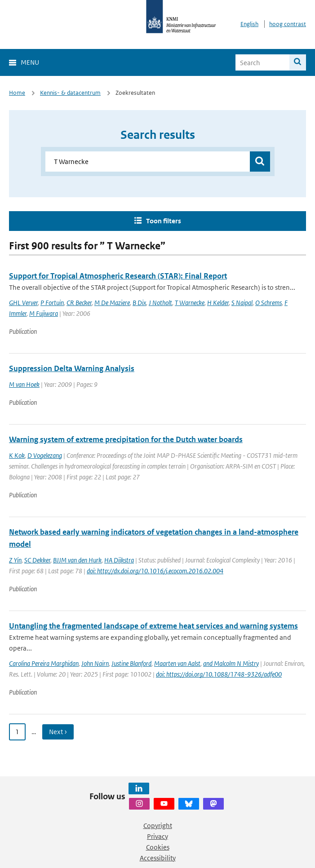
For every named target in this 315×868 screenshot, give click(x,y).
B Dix (139, 303)
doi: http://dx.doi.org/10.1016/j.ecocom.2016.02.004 (155, 571)
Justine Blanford (131, 663)
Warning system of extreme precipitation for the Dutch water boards (126, 439)
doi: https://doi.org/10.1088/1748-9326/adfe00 (219, 674)
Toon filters (164, 221)
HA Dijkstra (119, 560)
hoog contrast (288, 24)
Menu (30, 62)
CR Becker (79, 303)
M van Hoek (24, 384)
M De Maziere (112, 303)
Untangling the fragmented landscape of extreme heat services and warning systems (153, 626)
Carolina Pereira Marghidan (44, 663)
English (249, 24)
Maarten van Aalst (177, 663)
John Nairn (95, 663)
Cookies (158, 847)
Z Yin (15, 560)
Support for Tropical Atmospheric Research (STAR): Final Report (118, 276)
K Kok (17, 455)
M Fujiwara (44, 313)
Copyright (158, 826)
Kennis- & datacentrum (70, 93)
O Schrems (268, 303)
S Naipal (242, 303)
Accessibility (158, 858)
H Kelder (218, 303)
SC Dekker (37, 560)
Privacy (157, 836)
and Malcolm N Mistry (231, 663)
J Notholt (160, 303)
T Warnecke (190, 303)
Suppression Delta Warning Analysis (72, 368)
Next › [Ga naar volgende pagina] (58, 732)
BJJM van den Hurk (77, 560)
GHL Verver (23, 303)
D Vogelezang (45, 455)
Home (17, 93)
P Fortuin (52, 303)
